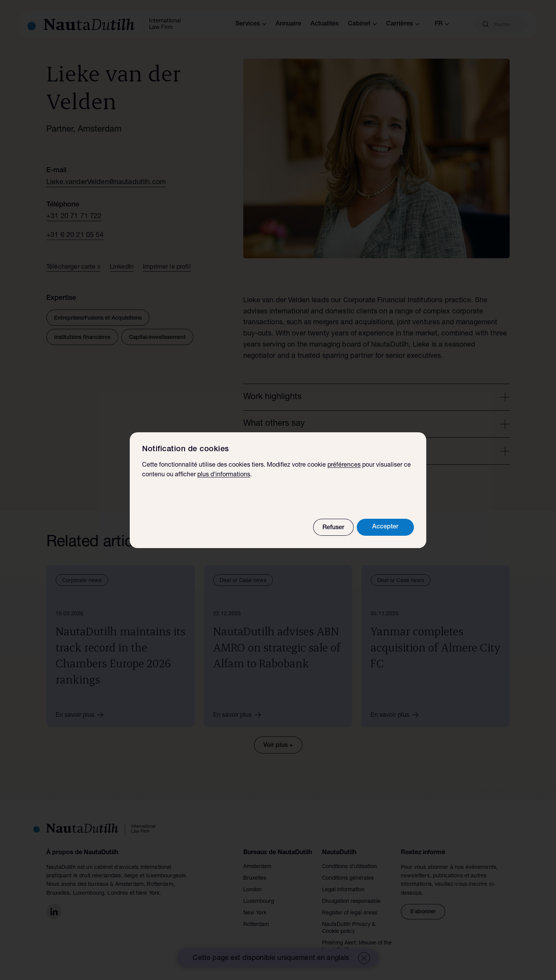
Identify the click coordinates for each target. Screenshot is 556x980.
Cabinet (362, 24)
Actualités (325, 24)
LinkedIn (122, 267)
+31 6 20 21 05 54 (75, 235)
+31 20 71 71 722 (74, 217)
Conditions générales (348, 878)
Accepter (385, 529)
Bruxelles (255, 878)
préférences (344, 467)
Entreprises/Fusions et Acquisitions (98, 318)
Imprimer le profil (167, 267)
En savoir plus (82, 715)
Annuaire (288, 24)
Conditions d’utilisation (349, 867)
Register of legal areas (350, 913)
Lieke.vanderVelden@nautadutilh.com (106, 183)
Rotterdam (256, 925)
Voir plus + (278, 746)
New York (255, 913)
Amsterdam (257, 867)
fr (442, 24)
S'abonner (423, 912)
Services (251, 24)
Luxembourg (259, 902)
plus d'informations (224, 477)
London (253, 890)
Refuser (333, 530)
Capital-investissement (157, 338)
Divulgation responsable (351, 902)
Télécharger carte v (73, 267)
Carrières (403, 24)
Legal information (343, 890)
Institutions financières (82, 338)
